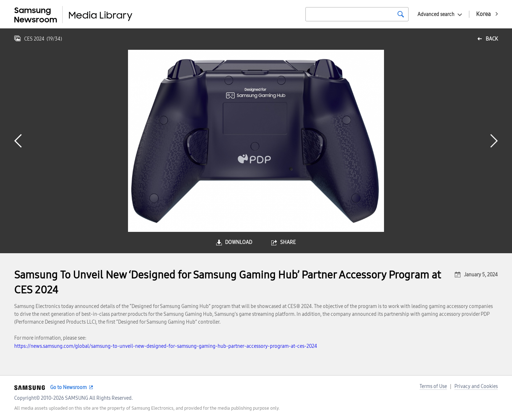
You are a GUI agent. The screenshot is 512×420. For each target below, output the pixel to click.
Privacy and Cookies (476, 386)
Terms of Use (433, 386)
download (239, 242)
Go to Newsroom (68, 387)
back (492, 39)
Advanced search (436, 14)
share (288, 242)
